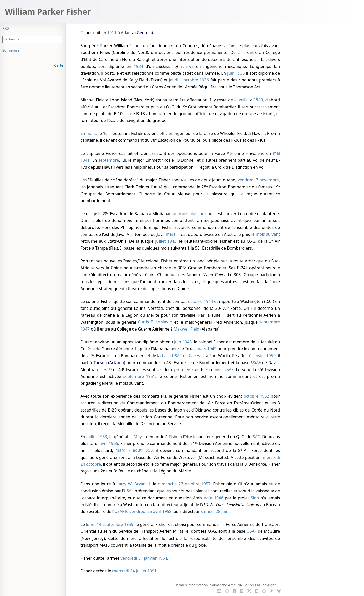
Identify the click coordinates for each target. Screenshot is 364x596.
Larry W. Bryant (132, 484)
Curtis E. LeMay (153, 322)
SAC (256, 437)
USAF (256, 363)
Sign (255, 498)
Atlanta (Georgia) (137, 33)
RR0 (6, 28)
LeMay (136, 437)
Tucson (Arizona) (109, 363)
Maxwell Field (186, 329)
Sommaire (11, 50)
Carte (59, 65)
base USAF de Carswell (183, 356)
